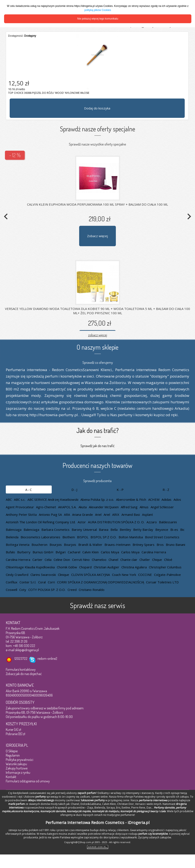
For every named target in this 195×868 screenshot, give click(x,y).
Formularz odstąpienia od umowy (28, 781)
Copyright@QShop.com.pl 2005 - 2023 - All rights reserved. (97, 842)
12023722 (21, 659)
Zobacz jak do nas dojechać (24, 674)
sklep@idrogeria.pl (27, 650)
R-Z (166, 490)
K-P (120, 490)
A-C (29, 490)
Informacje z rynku (18, 772)
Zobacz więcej (97, 236)
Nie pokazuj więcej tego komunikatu (98, 19)
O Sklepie (12, 751)
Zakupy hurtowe (17, 768)
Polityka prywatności (20, 760)
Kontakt (11, 777)
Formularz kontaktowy (21, 669)
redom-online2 (47, 659)
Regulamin (13, 755)
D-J (75, 490)
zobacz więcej (98, 335)
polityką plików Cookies (98, 10)
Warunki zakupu (16, 764)
